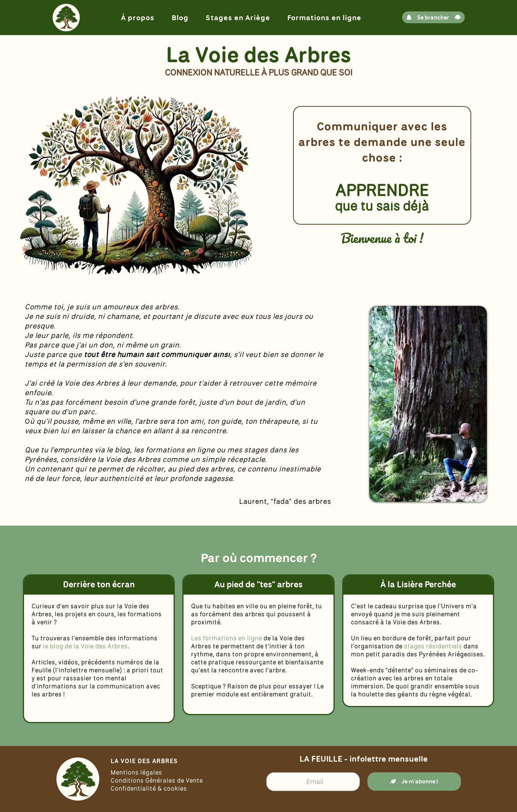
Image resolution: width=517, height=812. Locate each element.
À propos (138, 18)
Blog (180, 18)
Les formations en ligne (227, 638)
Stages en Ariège (238, 18)
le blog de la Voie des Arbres (85, 646)
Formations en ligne (324, 18)
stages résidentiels (433, 646)
